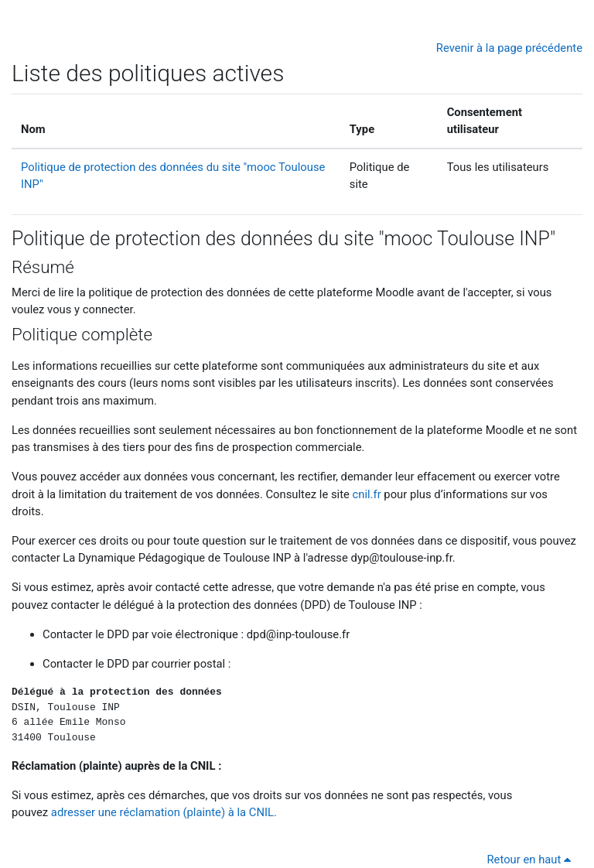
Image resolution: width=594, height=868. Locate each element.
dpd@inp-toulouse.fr (298, 634)
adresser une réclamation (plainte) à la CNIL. (164, 812)
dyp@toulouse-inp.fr (402, 558)
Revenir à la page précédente (509, 48)
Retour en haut (532, 859)
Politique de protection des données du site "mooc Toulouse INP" (283, 239)
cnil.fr (367, 494)
